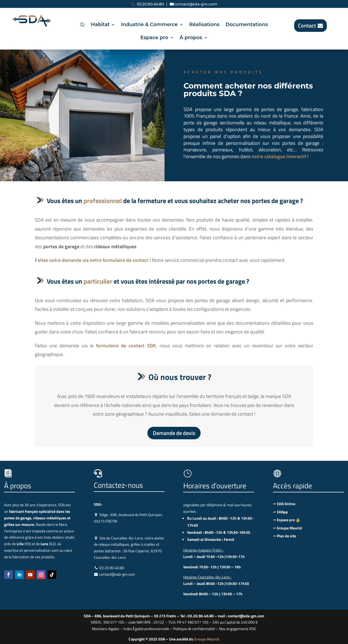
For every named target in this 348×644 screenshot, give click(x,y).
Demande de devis (174, 433)
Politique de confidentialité (194, 629)
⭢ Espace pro (287, 520)
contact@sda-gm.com (196, 4)
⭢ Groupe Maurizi (288, 528)
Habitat (100, 25)
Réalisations (204, 25)
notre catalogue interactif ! (280, 156)
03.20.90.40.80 (150, 4)
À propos (191, 38)
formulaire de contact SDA (126, 346)
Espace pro (154, 38)
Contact (307, 25)
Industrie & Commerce (149, 25)
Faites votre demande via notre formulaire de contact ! (93, 260)
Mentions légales (106, 629)
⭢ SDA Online (284, 504)
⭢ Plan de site (285, 536)
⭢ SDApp (280, 512)
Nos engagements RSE (238, 629)
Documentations (247, 25)
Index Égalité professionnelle (146, 629)
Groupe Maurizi (207, 639)
